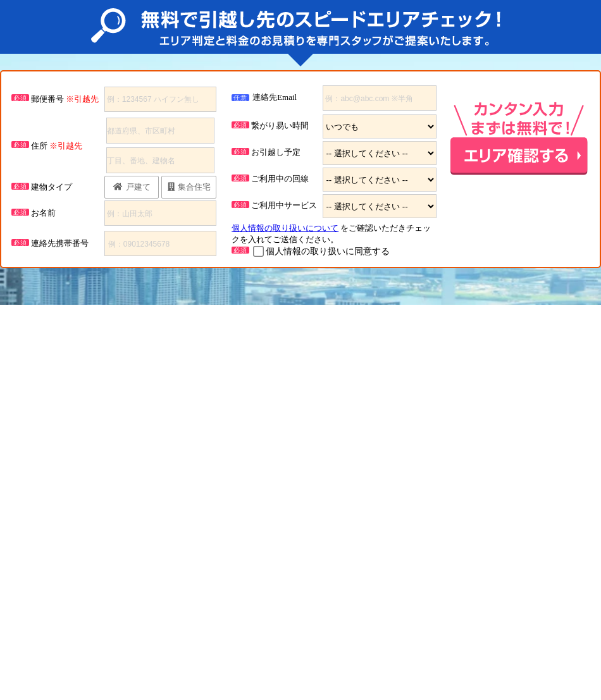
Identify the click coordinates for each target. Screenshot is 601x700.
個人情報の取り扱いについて (285, 228)
